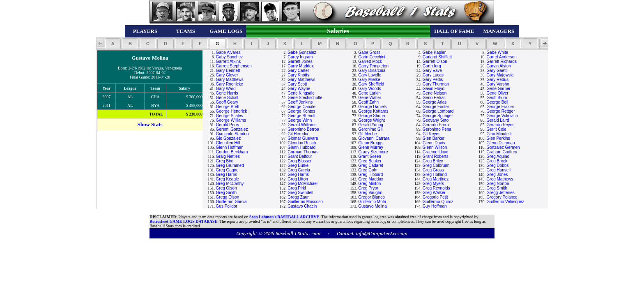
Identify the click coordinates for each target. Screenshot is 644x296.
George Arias (435, 102)
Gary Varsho (498, 84)
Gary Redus (498, 80)
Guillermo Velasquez (506, 202)
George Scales (230, 116)
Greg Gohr (368, 170)
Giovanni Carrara (374, 138)
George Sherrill (301, 116)
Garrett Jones (300, 61)
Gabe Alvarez (228, 52)
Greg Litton (298, 179)
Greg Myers (433, 184)
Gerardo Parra (436, 125)
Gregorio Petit (435, 197)
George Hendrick (232, 111)
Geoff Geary (227, 102)
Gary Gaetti (497, 71)
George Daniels (372, 107)
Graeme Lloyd (436, 152)
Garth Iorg (432, 66)
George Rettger (501, 111)
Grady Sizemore (373, 152)
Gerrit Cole (497, 129)
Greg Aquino (498, 156)
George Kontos (301, 111)
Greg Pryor (368, 188)
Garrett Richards (502, 61)
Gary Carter (298, 71)
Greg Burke (298, 165)
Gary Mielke (369, 80)
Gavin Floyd (434, 89)
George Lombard (438, 111)
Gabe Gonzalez (302, 52)
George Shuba (371, 116)
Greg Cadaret (371, 165)
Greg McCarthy (230, 184)
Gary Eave (432, 71)
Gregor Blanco (371, 197)
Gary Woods (369, 89)
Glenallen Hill (228, 143)
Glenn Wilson (435, 147)
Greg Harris (227, 175)
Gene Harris (227, 93)
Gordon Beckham (232, 152)
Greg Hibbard (370, 175)
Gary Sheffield (371, 84)
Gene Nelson (435, 93)
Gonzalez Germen (503, 147)
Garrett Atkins (229, 61)
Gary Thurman (436, 84)
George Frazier (500, 107)
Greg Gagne (227, 170)
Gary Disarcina (372, 71)
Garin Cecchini (372, 57)
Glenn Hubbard (301, 147)
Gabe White (498, 52)
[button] (113, 44)
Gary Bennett (228, 71)
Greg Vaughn (370, 193)
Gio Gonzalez (229, 138)
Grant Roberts (436, 156)
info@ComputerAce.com (382, 233)
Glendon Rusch (302, 143)
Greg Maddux (371, 179)
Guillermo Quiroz (438, 202)
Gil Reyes (431, 134)
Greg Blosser (299, 161)
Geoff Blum (497, 98)
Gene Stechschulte (305, 98)
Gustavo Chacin (302, 206)
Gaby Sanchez (230, 57)
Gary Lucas (433, 75)
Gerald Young (371, 125)
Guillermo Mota (372, 202)
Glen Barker (434, 138)
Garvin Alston (499, 66)
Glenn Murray (371, 147)
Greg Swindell (300, 193)
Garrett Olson (435, 61)
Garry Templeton (373, 66)
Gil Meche (367, 134)
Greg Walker (434, 193)
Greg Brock (497, 161)
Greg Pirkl (297, 188)
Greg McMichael (302, 184)
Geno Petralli (435, 98)
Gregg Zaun (298, 197)
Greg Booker (370, 161)
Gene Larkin (369, 93)
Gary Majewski (500, 75)
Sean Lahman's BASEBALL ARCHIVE (284, 217)
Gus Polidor (227, 206)
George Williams (231, 120)
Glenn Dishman (501, 143)
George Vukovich (502, 116)
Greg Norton (498, 184)
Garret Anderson (502, 57)
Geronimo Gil (370, 129)
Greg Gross (433, 170)
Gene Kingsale (301, 93)
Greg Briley (433, 161)
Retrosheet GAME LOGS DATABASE (183, 221)
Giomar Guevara (303, 138)
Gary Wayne (299, 89)
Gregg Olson (228, 197)
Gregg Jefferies (501, 193)
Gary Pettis (433, 80)
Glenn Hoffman (230, 147)
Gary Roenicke (230, 84)
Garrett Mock (370, 61)
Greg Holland (435, 175)
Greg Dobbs (498, 165)
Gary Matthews (230, 80)
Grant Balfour (300, 156)
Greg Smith (497, 188)
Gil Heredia (298, 134)
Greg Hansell (499, 170)
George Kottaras (373, 111)
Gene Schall (227, 98)
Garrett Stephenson (234, 66)
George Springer (438, 116)
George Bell (498, 102)
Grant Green (370, 156)
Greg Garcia (299, 170)
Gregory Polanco (502, 197)
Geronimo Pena (437, 129)
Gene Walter (370, 98)
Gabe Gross (369, 52)
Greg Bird (225, 161)
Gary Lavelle (370, 75)
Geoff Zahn (368, 102)
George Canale (301, 107)
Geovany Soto (436, 120)
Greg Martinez (436, 179)
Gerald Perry (228, 125)
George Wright (371, 120)
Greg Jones (497, 175)
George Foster (436, 107)
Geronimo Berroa (303, 129)
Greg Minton (369, 184)
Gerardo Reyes (501, 125)
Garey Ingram (300, 57)
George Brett (228, 107)
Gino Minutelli (499, 134)
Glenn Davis (434, 143)
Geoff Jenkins (300, 102)
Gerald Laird (498, 120)
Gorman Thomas (303, 152)
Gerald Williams (302, 125)
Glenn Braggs (371, 143)
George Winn (300, 120)
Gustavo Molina (372, 206)
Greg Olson (227, 188)
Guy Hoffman (435, 206)
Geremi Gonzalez (232, 129)
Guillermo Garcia (231, 202)
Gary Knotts (298, 75)
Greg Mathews (500, 179)
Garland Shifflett (437, 57)
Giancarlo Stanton (232, 134)
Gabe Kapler (434, 52)
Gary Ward (226, 89)
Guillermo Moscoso (305, 202)
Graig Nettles (228, 156)
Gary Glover (227, 75)
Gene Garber (499, 89)
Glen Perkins (498, 138)
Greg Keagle (228, 179)
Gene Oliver (498, 93)
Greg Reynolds (436, 188)
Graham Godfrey (502, 152)
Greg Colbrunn (436, 165)
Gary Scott (297, 84)
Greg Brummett (230, 165)
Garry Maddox (300, 66)
